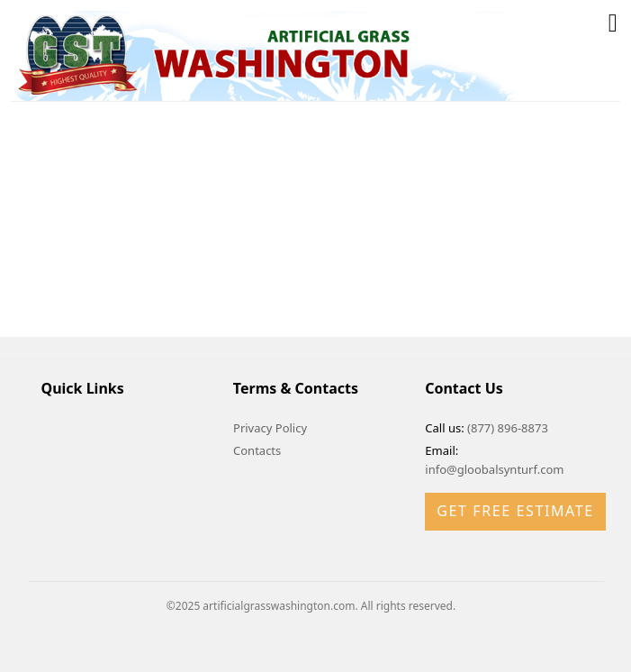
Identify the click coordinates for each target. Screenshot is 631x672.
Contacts (257, 450)
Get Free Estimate (515, 511)
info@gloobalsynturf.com (494, 469)
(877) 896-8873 (508, 428)
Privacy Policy (270, 428)
